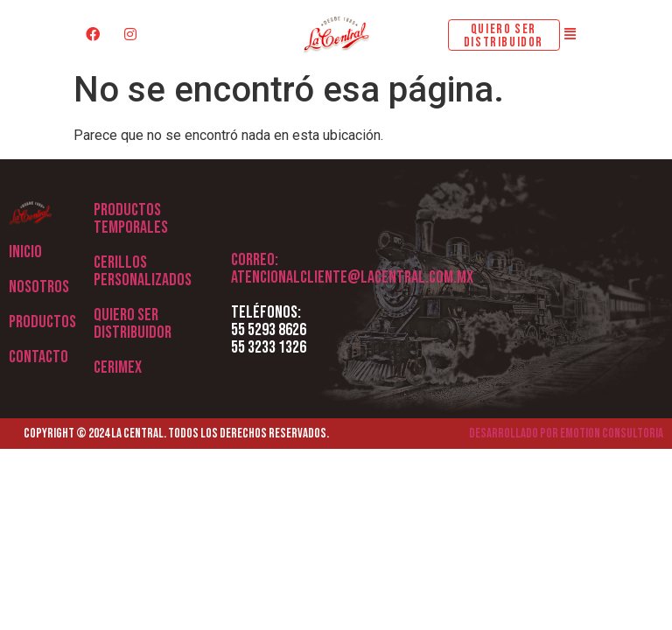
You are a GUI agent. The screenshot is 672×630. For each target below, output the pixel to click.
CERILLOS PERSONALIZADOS (143, 271)
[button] (570, 35)
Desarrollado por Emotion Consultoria (566, 434)
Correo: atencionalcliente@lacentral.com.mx (352, 269)
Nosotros (39, 287)
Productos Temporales (131, 219)
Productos (42, 322)
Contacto (38, 357)
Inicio (25, 252)
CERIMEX (118, 367)
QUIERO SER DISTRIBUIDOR (133, 324)
